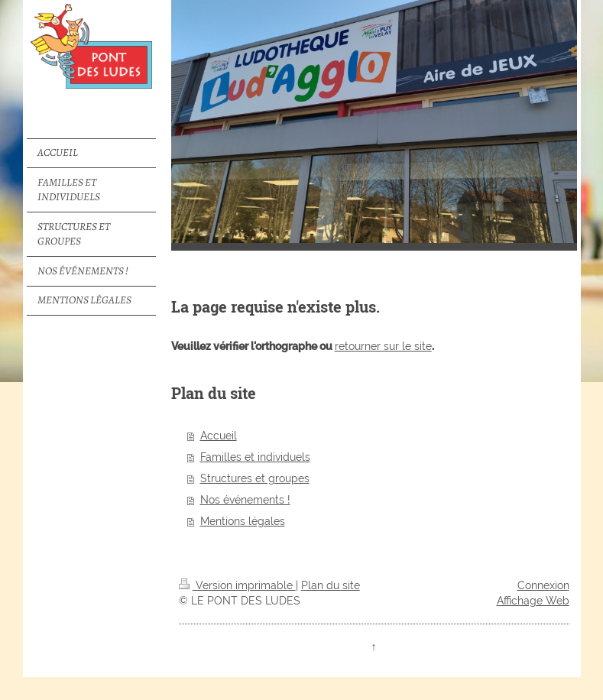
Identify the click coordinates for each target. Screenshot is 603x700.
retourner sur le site (383, 346)
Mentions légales (243, 521)
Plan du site (331, 585)
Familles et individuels (255, 457)
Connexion (543, 585)
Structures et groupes (255, 478)
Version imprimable (237, 585)
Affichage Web (533, 601)
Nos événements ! (245, 500)
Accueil (219, 436)
